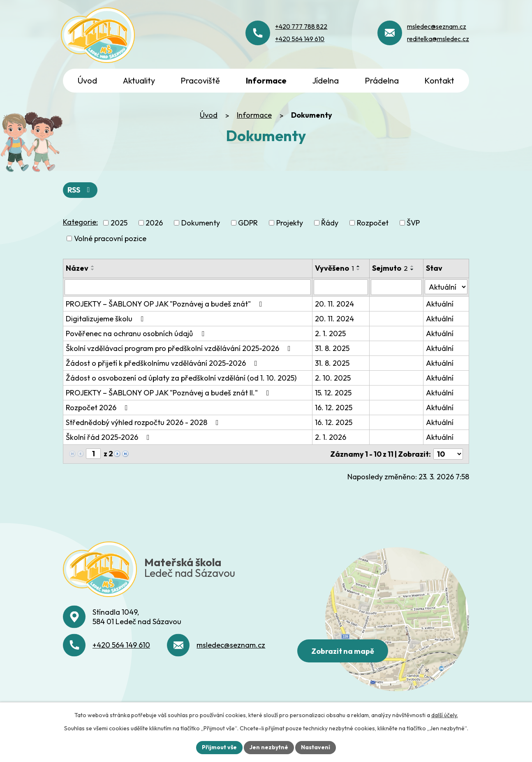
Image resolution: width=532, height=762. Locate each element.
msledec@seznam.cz (231, 645)
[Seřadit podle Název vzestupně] (93, 266)
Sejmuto (390, 268)
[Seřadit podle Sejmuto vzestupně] (412, 266)
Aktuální (440, 304)
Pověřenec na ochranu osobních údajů (137, 333)
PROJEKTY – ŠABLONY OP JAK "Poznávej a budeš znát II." (169, 393)
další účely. (445, 715)
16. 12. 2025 (334, 408)
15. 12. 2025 (333, 393)
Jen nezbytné (269, 747)
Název (77, 268)
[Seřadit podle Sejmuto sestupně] (412, 269)
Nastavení (316, 747)
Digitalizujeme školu (106, 319)
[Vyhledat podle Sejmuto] (396, 287)
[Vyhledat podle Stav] (446, 287)
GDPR (248, 223)
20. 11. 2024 (334, 304)
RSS (80, 190)
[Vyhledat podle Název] (188, 287)
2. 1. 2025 (330, 333)
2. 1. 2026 (331, 437)
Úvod (209, 115)
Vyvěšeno (334, 268)
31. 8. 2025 (332, 348)
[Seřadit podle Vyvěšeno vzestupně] (359, 266)
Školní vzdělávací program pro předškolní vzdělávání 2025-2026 (180, 348)
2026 (154, 223)
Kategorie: (80, 222)
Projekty (290, 223)
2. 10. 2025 (333, 378)
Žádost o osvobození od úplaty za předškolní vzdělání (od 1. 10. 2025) (181, 378)
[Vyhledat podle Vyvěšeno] (341, 287)
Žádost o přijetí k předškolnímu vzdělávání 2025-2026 (163, 363)
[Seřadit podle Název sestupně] (93, 269)
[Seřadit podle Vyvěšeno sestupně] (359, 269)
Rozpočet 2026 (98, 408)
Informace (254, 115)
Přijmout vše (219, 747)
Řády (330, 223)
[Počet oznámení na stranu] (448, 454)
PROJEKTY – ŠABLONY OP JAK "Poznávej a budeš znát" (166, 304)
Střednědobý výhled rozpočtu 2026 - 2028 (144, 422)
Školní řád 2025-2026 (109, 437)
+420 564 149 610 (121, 645)
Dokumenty (201, 223)
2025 (119, 223)
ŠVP (413, 223)
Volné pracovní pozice (110, 238)
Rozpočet (373, 223)
